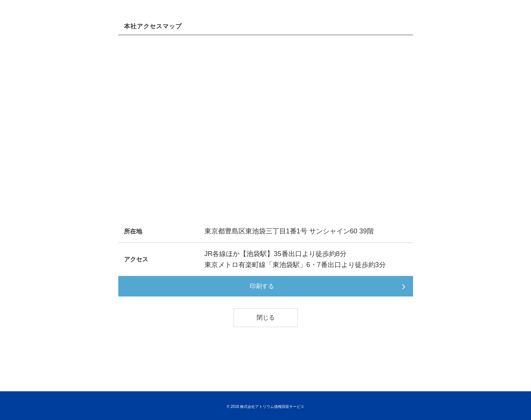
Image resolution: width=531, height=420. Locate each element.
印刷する (262, 286)
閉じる (266, 317)
